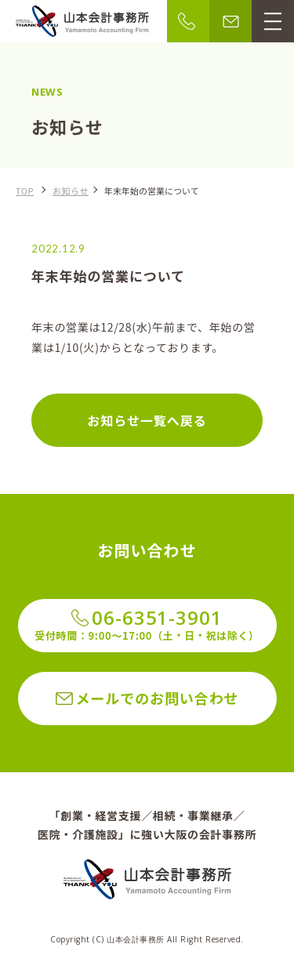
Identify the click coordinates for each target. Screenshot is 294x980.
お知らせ (71, 191)
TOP (25, 191)
